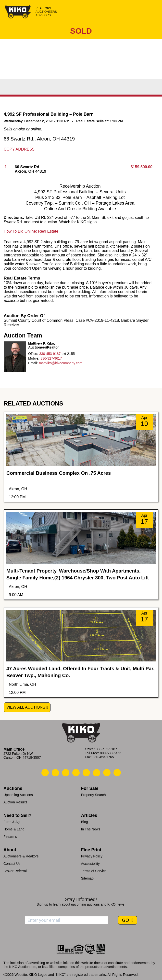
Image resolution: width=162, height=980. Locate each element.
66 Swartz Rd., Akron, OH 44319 (39, 139)
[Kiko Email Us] (55, 773)
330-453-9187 (50, 354)
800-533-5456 (111, 753)
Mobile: (34, 358)
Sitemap (87, 878)
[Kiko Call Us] (45, 773)
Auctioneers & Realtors (21, 856)
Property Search (93, 795)
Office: (33, 354)
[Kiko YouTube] (107, 773)
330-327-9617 (51, 358)
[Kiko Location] (66, 773)
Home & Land (14, 829)
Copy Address (19, 149)
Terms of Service (94, 871)
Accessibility (90, 864)
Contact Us (12, 864)
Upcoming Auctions (18, 795)
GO (126, 920)
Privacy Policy (92, 856)
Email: (33, 363)
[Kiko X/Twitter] (97, 773)
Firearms (10, 837)
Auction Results (15, 802)
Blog (85, 822)
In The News (91, 829)
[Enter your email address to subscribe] (66, 920)
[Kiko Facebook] (76, 773)
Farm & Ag (12, 822)
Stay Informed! (81, 899)
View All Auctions (26, 707)
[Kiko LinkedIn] (86, 773)
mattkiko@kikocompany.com (61, 363)
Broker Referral (15, 871)
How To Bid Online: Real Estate (31, 231)
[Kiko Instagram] (117, 773)
